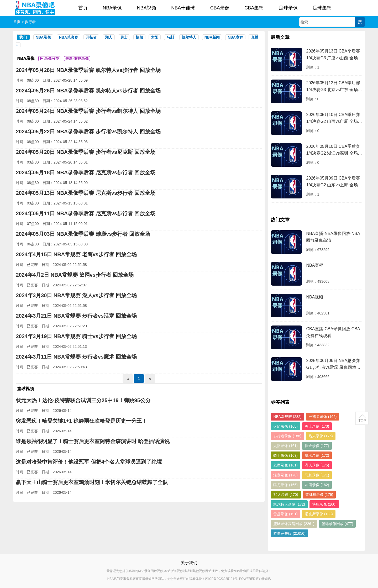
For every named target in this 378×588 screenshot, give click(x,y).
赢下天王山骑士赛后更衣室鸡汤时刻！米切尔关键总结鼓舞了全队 (92, 482)
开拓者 (91, 37)
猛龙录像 (285, 485)
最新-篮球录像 (77, 59)
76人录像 (286, 495)
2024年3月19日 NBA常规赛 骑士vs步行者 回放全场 (76, 336)
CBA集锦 (254, 8)
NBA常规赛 (287, 417)
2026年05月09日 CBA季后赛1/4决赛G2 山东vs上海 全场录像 (334, 182)
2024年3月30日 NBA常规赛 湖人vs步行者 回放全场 (76, 295)
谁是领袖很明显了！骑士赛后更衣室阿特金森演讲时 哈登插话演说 (93, 441)
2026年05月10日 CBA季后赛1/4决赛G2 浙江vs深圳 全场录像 (334, 151)
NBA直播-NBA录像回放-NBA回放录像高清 (333, 237)
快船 (139, 37)
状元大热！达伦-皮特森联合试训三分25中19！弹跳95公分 (83, 400)
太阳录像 (285, 446)
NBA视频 (147, 8)
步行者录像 (287, 436)
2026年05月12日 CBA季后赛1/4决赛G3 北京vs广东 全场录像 (334, 87)
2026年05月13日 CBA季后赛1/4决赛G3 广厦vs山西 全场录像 (334, 55)
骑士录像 (285, 455)
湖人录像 (317, 465)
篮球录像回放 (337, 524)
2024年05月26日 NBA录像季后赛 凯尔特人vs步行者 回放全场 (88, 91)
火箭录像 (285, 426)
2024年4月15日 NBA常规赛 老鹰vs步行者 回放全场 (76, 254)
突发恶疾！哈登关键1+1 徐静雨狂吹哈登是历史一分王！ (81, 421)
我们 (23, 37)
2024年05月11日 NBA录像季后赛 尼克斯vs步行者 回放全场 (85, 213)
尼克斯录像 (319, 514)
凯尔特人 (189, 37)
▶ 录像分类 (49, 59)
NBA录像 (112, 8)
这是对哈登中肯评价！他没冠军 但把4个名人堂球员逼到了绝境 (89, 462)
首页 (83, 8)
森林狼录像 (319, 495)
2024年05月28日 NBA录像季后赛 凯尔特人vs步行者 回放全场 (88, 70)
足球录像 (288, 8)
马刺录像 (317, 475)
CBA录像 (220, 8)
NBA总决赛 (69, 37)
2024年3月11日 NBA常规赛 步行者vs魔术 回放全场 (76, 357)
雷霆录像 (285, 514)
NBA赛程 (235, 37)
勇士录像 (317, 426)
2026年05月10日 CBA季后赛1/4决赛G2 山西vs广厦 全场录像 (334, 119)
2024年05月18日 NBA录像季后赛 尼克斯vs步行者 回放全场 (85, 172)
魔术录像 (317, 455)
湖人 (109, 37)
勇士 (124, 37)
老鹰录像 (285, 465)
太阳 (155, 37)
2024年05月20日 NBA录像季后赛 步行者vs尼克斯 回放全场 (85, 152)
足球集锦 (322, 8)
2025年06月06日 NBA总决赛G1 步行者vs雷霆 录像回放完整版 (333, 365)
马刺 (170, 37)
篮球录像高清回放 (294, 524)
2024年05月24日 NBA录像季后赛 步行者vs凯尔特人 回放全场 (88, 111)
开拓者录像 (323, 417)
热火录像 (321, 436)
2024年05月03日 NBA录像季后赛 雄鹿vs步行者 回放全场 (83, 234)
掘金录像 (317, 446)
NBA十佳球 (183, 8)
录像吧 (266, 579)
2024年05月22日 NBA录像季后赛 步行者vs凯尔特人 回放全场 (88, 132)
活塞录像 (285, 475)
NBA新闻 (212, 37)
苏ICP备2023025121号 (221, 579)
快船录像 (324, 504)
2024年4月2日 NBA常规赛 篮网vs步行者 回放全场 (75, 275)
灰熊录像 (317, 485)
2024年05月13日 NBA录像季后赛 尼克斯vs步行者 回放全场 (85, 193)
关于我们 (189, 563)
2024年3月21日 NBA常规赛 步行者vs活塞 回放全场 (76, 316)
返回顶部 (362, 418)
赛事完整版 (289, 533)
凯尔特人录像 (289, 504)
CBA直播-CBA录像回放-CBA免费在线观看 (333, 332)
